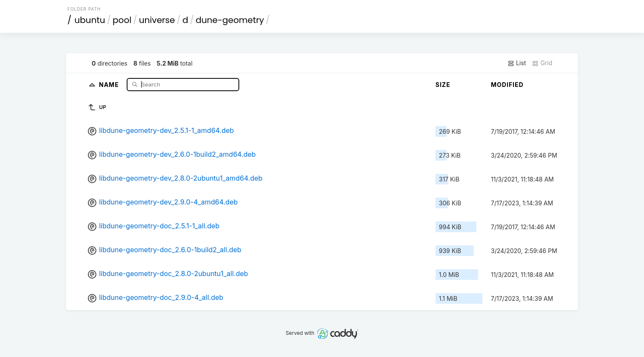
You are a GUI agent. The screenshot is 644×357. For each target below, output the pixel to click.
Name (110, 84)
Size (443, 85)
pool (122, 20)
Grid (542, 63)
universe (157, 20)
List (517, 63)
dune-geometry (230, 20)
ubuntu (90, 20)
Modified (507, 85)
